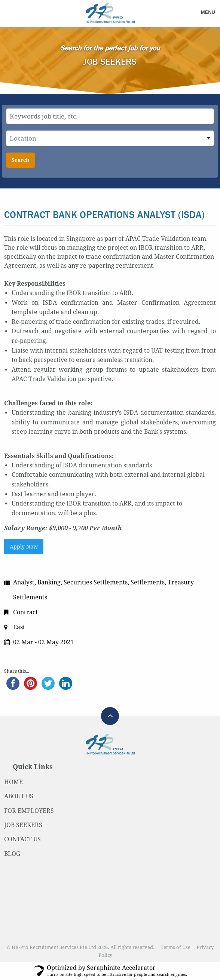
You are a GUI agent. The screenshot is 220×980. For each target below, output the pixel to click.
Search (20, 160)
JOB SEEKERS (23, 825)
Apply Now (24, 547)
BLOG (12, 854)
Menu (208, 12)
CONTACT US (22, 839)
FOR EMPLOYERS (29, 811)
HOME (13, 782)
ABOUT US (19, 796)
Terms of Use (175, 947)
